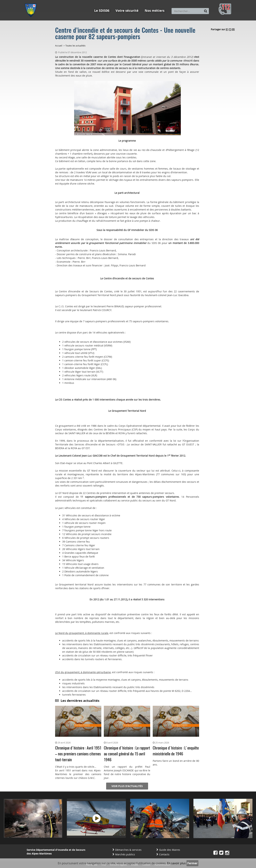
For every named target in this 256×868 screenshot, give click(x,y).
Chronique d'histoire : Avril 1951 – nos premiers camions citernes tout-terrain (78, 754)
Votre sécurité (127, 11)
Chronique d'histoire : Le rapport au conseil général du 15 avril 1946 (127, 754)
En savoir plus (176, 863)
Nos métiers (155, 11)
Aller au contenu (51, 2)
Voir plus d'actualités (127, 786)
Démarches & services (128, 850)
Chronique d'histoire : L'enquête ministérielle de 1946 (176, 751)
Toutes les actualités (75, 46)
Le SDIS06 (102, 11)
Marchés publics (125, 854)
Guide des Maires (170, 850)
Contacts (164, 854)
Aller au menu (32, 2)
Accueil (59, 46)
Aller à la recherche (73, 2)
